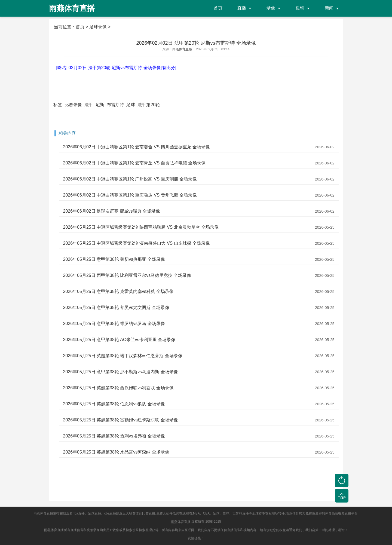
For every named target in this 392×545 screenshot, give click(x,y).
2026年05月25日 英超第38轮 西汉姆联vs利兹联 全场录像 (118, 388)
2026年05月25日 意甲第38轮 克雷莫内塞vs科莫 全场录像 (118, 291)
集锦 (300, 8)
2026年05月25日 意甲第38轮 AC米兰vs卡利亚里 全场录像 (119, 340)
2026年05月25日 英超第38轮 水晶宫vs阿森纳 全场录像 (116, 452)
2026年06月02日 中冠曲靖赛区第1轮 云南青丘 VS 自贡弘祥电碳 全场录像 (134, 163)
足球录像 (98, 27)
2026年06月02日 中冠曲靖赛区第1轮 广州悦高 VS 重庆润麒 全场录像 (130, 179)
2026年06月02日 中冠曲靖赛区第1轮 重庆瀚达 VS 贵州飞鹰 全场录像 (130, 195)
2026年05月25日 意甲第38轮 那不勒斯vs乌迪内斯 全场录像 (120, 372)
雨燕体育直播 (181, 522)
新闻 (329, 8)
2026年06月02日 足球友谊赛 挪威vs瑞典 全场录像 (111, 211)
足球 (131, 105)
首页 (218, 8)
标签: (58, 105)
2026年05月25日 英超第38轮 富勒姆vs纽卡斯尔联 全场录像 (120, 420)
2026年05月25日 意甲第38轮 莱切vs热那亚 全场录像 (114, 259)
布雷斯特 (115, 105)
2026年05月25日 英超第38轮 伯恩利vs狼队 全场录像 (114, 404)
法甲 (89, 105)
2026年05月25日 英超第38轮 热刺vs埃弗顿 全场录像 (114, 436)
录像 (271, 8)
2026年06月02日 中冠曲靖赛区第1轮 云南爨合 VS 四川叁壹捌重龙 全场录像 (136, 147)
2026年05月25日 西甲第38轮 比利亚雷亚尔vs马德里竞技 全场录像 (127, 275)
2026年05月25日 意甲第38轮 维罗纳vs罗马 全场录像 (114, 324)
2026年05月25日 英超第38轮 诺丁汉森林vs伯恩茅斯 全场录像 (122, 356)
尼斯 (100, 105)
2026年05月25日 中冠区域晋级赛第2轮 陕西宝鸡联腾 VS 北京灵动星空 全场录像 (141, 227)
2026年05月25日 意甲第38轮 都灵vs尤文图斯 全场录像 (116, 307)
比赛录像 (73, 105)
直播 (242, 8)
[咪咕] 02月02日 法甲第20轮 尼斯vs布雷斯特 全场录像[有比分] (116, 68)
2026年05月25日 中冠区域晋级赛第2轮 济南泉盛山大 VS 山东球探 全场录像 (136, 243)
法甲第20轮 (149, 105)
